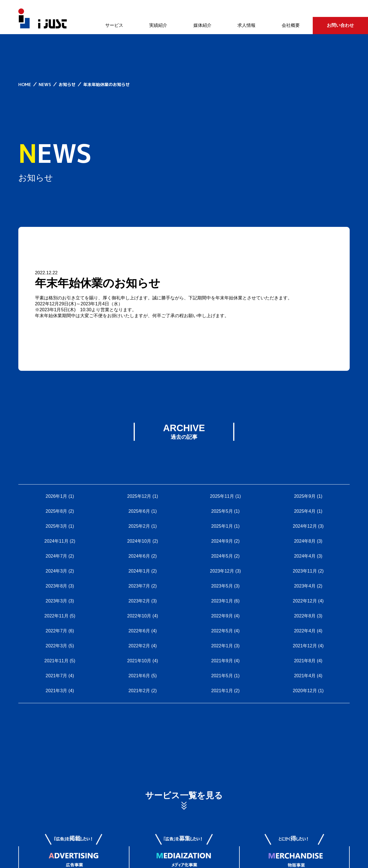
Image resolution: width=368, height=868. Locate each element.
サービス (114, 25)
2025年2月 (139, 526)
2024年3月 (57, 571)
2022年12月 (305, 601)
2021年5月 (222, 676)
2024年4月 (305, 556)
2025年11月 (222, 496)
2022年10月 (139, 616)
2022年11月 (56, 616)
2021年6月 (139, 676)
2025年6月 (139, 511)
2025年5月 (222, 511)
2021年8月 (305, 661)
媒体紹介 (202, 25)
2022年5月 (222, 631)
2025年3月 (57, 526)
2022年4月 (305, 631)
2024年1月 (139, 571)
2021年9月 (222, 661)
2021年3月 (57, 691)
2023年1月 (222, 601)
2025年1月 (222, 526)
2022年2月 (139, 646)
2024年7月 (57, 556)
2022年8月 (305, 616)
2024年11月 (56, 541)
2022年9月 (222, 616)
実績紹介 (158, 25)
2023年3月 (57, 601)
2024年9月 (222, 541)
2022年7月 (57, 631)
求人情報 (246, 25)
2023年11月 (305, 571)
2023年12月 (222, 571)
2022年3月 (57, 646)
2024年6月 (139, 556)
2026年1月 (57, 496)
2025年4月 (305, 511)
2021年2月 (139, 691)
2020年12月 (305, 691)
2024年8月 (305, 541)
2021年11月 (56, 661)
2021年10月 (139, 661)
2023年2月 (139, 601)
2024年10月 (139, 541)
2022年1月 (222, 646)
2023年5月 (222, 586)
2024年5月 (222, 556)
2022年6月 (139, 631)
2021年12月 (305, 646)
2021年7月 (57, 676)
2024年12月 (305, 526)
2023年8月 (57, 586)
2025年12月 (139, 496)
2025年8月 (57, 511)
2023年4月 (305, 586)
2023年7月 (139, 586)
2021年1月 (222, 691)
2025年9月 (305, 496)
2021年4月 (305, 676)
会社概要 (291, 25)
